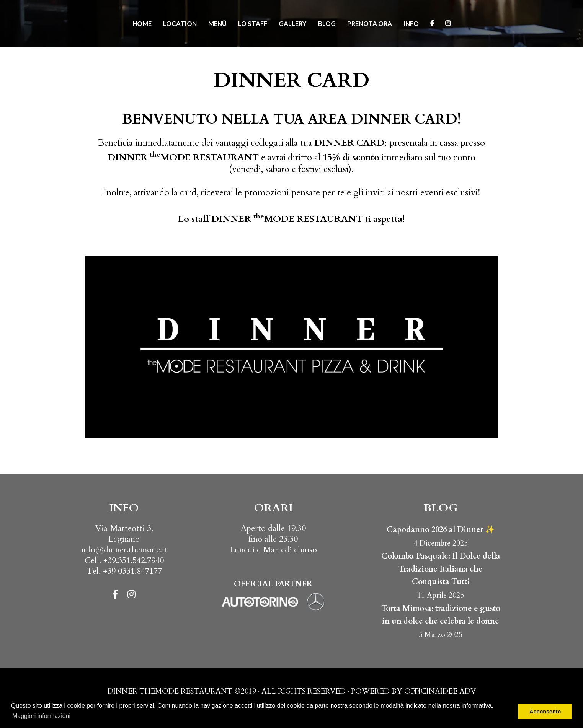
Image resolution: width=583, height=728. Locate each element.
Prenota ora (370, 24)
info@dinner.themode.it (124, 550)
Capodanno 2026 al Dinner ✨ (441, 530)
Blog (327, 24)
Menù (217, 24)
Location (180, 24)
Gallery (293, 24)
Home (142, 24)
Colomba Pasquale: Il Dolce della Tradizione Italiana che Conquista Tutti (441, 569)
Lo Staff (253, 24)
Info (411, 24)
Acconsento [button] (545, 712)
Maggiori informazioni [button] (41, 716)
